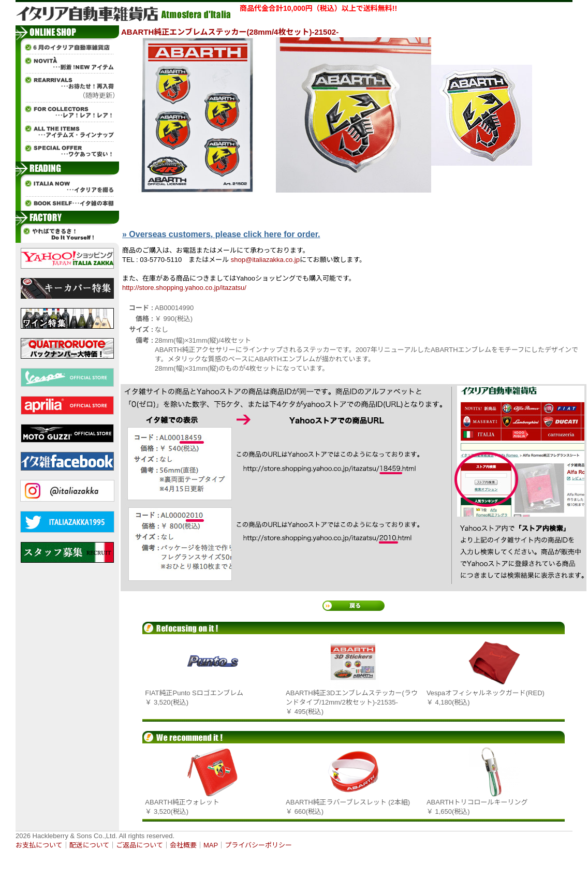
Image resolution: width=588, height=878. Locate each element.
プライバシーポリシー (258, 845)
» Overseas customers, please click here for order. (221, 234)
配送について (90, 845)
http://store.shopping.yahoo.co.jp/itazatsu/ (184, 288)
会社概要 (183, 845)
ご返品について (139, 845)
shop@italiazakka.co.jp (265, 260)
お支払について (39, 845)
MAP (211, 845)
